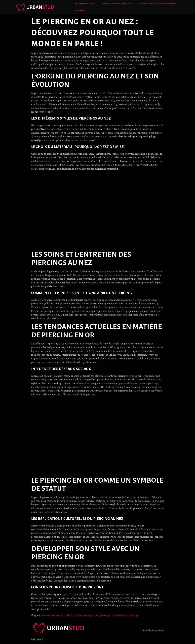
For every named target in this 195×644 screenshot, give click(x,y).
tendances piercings (127, 615)
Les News (80, 11)
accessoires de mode (52, 615)
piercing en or (107, 615)
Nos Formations (85, 3)
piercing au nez (90, 615)
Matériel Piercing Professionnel (158, 3)
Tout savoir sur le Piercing (116, 3)
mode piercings (72, 615)
